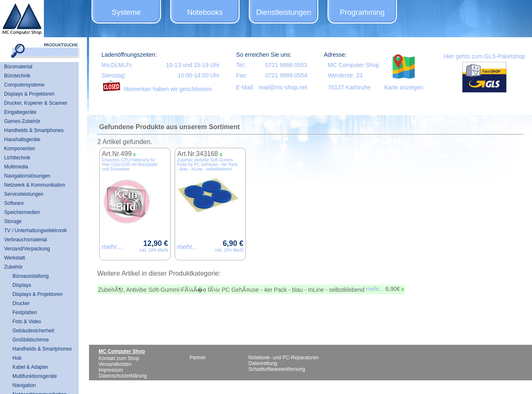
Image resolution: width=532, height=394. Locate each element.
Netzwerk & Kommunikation (35, 185)
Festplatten (25, 312)
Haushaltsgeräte (22, 139)
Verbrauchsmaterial (25, 240)
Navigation (24, 385)
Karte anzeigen (404, 87)
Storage (13, 221)
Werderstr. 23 (345, 75)
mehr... (112, 247)
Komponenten (20, 149)
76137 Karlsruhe (349, 87)
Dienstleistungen (283, 12)
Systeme (126, 12)
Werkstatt (14, 258)
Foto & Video (27, 322)
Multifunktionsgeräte (35, 376)
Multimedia (16, 167)
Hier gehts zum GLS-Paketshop (484, 56)
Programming (362, 12)
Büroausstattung (30, 276)
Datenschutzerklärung (123, 376)
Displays (22, 285)
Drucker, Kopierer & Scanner (36, 103)
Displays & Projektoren (29, 94)
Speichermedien (22, 212)
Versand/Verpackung (27, 249)
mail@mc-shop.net (283, 87)
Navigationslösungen (27, 176)
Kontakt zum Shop (119, 358)
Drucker (21, 303)
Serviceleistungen (24, 194)
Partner (198, 358)
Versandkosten (115, 364)
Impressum (111, 370)
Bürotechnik (17, 76)
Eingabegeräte (20, 112)
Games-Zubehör (22, 121)
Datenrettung (263, 363)
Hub (17, 358)
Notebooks (205, 12)
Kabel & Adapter (30, 367)
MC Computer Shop (354, 65)
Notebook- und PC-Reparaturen (283, 358)
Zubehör (13, 267)
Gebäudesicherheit (33, 331)
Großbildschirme (31, 340)
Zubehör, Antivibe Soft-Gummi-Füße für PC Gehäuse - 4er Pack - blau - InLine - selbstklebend (207, 165)
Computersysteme (24, 85)
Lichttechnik (17, 158)
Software (14, 203)
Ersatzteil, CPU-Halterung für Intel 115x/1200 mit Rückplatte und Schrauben (130, 165)
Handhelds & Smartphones (34, 130)
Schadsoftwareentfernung (277, 369)
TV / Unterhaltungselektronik (35, 231)
